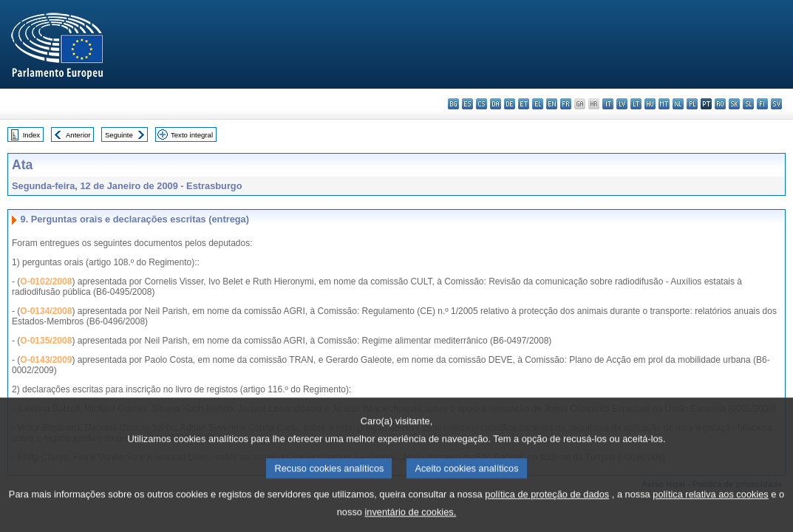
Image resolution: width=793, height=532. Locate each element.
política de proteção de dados (547, 504)
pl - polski (692, 104)
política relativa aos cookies (711, 504)
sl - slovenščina (748, 104)
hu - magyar (650, 104)
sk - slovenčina (734, 104)
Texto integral (192, 135)
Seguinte (119, 135)
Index (31, 135)
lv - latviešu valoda (622, 104)
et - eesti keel (524, 104)
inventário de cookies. (410, 521)
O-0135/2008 (46, 341)
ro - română (720, 104)
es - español (467, 104)
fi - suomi (762, 104)
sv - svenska (776, 104)
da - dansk (496, 104)
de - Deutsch (510, 104)
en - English (552, 104)
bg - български (453, 104)
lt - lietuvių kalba (636, 104)
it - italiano (608, 104)
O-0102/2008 (46, 282)
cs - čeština (481, 104)
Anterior (78, 135)
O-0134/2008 (46, 311)
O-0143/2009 (46, 360)
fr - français (566, 104)
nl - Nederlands (678, 104)
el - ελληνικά (538, 104)
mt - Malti (664, 104)
